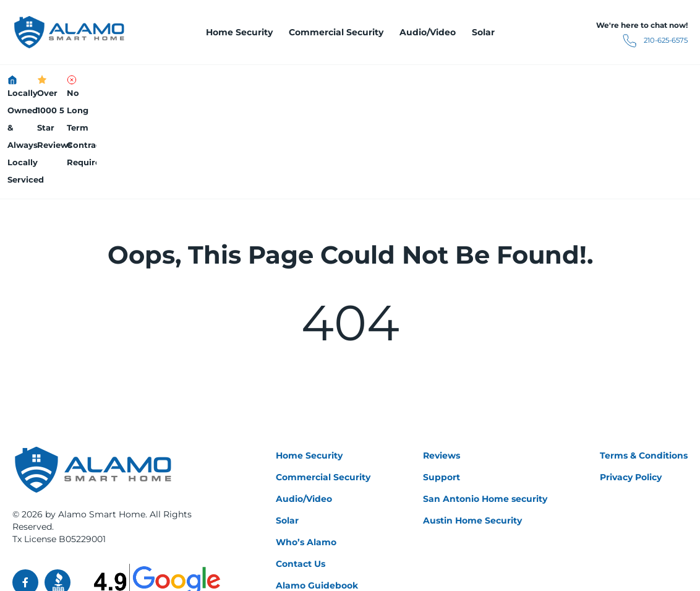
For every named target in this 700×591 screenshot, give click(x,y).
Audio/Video (428, 32)
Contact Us (301, 467)
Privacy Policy (631, 381)
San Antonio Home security (485, 402)
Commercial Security (336, 32)
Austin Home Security (472, 424)
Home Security (239, 32)
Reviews (442, 359)
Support (442, 381)
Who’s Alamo (306, 446)
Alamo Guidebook (317, 489)
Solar (483, 32)
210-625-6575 (629, 41)
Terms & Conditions (644, 359)
